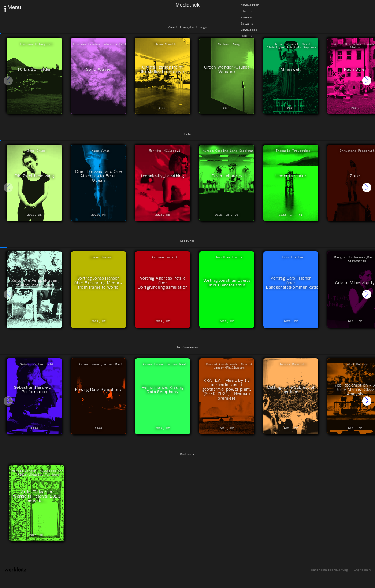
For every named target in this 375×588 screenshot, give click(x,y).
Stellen (247, 11)
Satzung (247, 23)
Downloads (249, 30)
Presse (246, 17)
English (247, 36)
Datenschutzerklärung (330, 570)
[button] (367, 81)
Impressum (362, 570)
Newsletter (250, 5)
